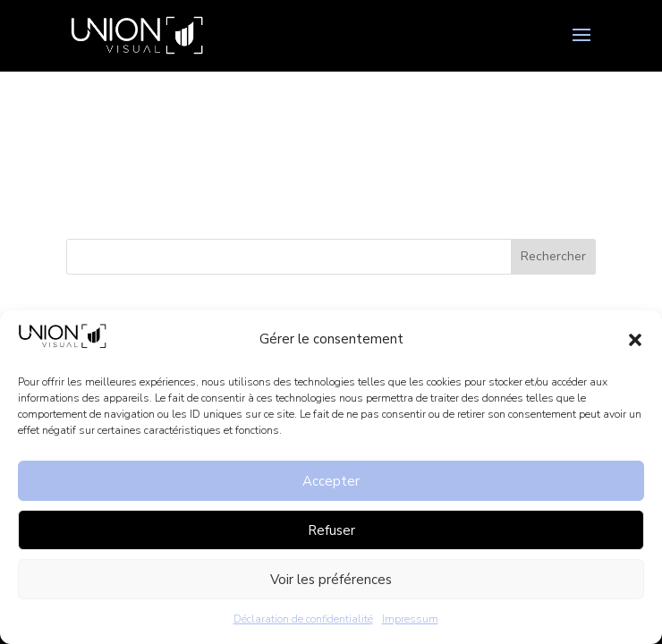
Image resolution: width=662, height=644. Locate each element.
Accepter (331, 481)
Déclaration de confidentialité (303, 619)
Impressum (410, 619)
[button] (635, 340)
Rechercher (553, 256)
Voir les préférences (331, 580)
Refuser (331, 530)
